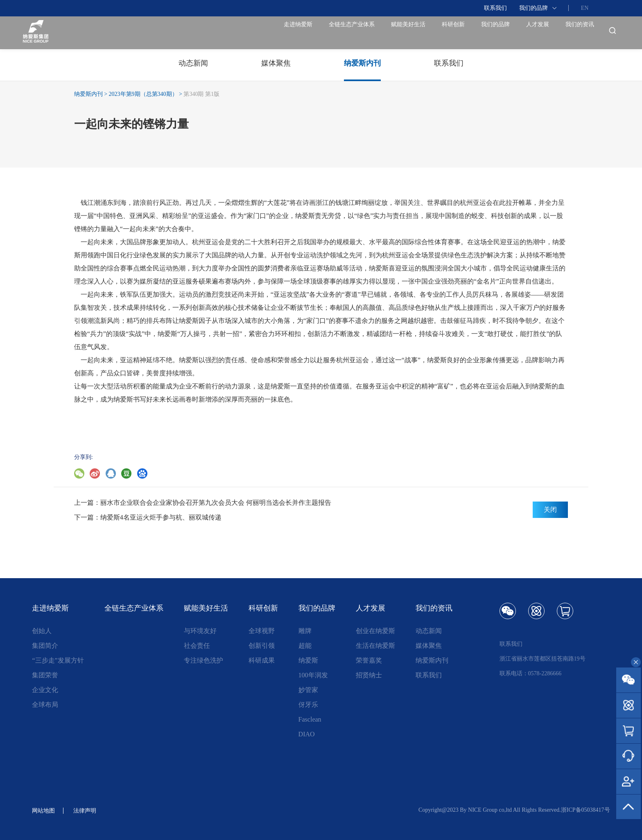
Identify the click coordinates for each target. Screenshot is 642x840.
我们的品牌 (533, 8)
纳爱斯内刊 (88, 94)
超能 (305, 646)
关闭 (550, 510)
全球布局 (45, 705)
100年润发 (313, 675)
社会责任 (197, 646)
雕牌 (305, 631)
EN (585, 8)
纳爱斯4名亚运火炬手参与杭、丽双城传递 (161, 517)
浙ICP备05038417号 (585, 810)
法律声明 (90, 810)
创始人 (42, 631)
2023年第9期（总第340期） (143, 94)
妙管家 (308, 690)
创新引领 (262, 646)
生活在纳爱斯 (375, 646)
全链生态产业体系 (238, 33)
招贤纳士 (369, 675)
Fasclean (310, 719)
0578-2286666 (545, 673)
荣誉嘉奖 (369, 660)
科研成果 (262, 660)
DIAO (307, 734)
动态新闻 (429, 631)
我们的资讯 (570, 33)
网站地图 (45, 810)
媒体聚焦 (429, 646)
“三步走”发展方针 (58, 660)
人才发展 (508, 33)
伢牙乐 (308, 705)
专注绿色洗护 (203, 660)
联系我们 (495, 8)
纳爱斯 (308, 660)
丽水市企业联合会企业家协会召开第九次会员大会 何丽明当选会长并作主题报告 (216, 503)
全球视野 (262, 631)
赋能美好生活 (320, 33)
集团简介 (45, 646)
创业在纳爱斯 (375, 631)
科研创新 (385, 33)
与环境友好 (200, 631)
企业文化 (45, 690)
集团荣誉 (45, 675)
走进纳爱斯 (160, 33)
